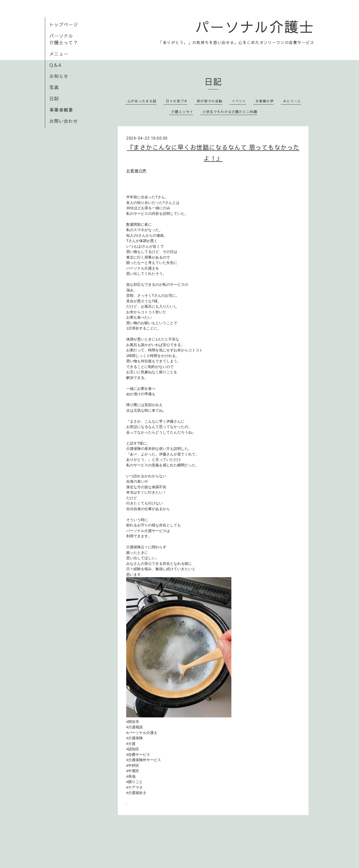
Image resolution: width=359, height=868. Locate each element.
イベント (239, 101)
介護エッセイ (182, 112)
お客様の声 (265, 101)
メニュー (59, 54)
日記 (54, 98)
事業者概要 (61, 110)
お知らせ (59, 76)
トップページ (64, 24)
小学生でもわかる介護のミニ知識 (230, 112)
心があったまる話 (142, 101)
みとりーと (292, 101)
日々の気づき (177, 101)
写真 (54, 87)
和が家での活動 (210, 101)
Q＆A (56, 65)
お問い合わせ (64, 121)
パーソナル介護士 (255, 26)
